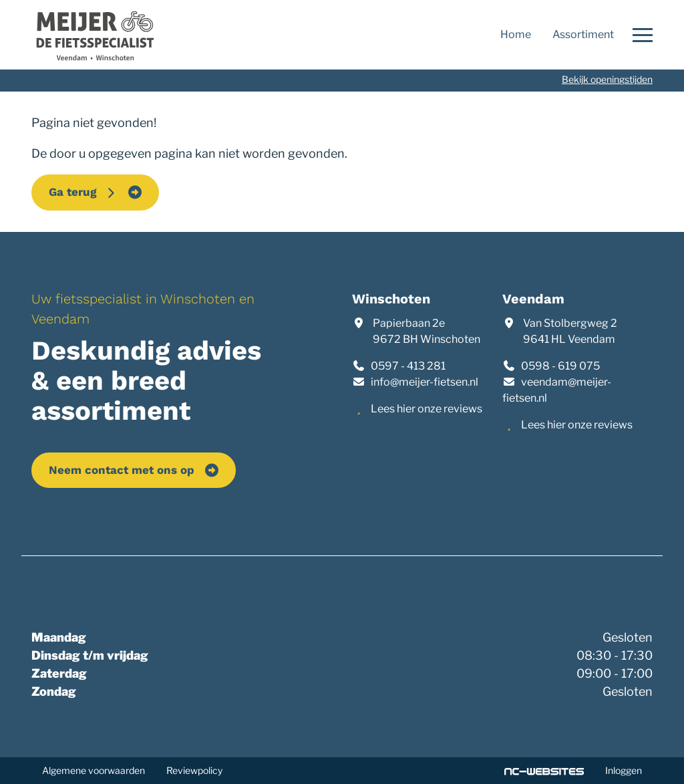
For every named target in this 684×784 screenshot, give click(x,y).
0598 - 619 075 (560, 366)
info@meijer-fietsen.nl (424, 382)
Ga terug (83, 192)
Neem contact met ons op (122, 470)
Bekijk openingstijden (607, 79)
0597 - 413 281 (408, 366)
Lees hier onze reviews (426, 409)
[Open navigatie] (639, 35)
